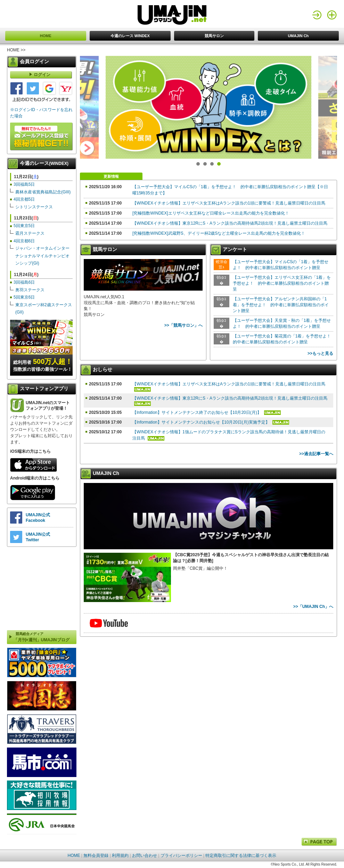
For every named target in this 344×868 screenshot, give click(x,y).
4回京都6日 (24, 241)
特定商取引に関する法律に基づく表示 (241, 856)
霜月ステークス (30, 233)
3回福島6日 (24, 282)
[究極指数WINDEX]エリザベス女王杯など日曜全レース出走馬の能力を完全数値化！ (211, 213)
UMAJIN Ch (298, 36)
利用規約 (120, 856)
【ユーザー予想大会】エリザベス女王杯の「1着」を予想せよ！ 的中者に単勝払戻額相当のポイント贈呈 (282, 283)
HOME (46, 36)
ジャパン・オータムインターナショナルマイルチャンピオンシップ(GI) (42, 256)
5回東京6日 (24, 297)
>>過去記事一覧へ (316, 454)
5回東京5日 (24, 226)
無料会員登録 (96, 856)
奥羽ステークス (30, 290)
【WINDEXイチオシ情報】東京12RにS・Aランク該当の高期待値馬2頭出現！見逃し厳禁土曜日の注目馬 (230, 223)
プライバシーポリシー (181, 856)
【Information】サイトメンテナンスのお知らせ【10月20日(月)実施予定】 (202, 422)
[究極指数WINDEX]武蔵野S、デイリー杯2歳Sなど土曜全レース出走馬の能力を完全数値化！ (219, 233)
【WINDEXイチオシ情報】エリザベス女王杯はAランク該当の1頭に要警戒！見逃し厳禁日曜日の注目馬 (229, 203)
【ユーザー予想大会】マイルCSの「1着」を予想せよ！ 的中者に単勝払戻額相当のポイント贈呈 (281, 265)
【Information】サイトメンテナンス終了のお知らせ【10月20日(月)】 (197, 412)
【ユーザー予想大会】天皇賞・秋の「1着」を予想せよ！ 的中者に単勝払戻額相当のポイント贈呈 (282, 323)
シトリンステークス (34, 207)
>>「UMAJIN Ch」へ (313, 607)
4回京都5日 (24, 199)
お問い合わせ (145, 856)
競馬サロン (214, 36)
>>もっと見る (320, 353)
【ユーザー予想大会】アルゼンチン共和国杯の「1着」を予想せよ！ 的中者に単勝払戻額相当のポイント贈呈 (281, 305)
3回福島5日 (24, 184)
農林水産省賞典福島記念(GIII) (43, 192)
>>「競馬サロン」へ (183, 325)
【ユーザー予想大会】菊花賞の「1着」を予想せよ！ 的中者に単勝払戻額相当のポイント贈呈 (282, 339)
